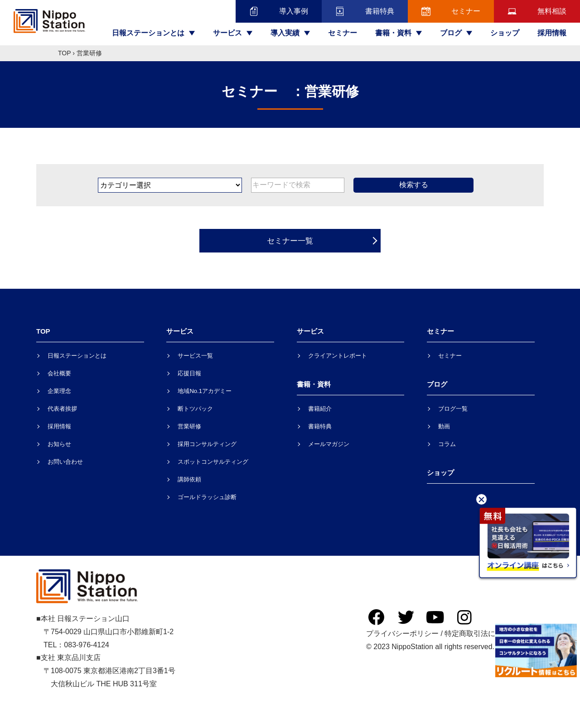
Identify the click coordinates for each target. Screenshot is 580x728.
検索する (414, 185)
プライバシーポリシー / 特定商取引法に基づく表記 (449, 648)
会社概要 (59, 388)
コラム (447, 459)
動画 (444, 441)
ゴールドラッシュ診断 (207, 512)
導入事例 (279, 11)
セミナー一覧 (290, 248)
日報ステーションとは (77, 371)
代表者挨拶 (62, 424)
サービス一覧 (195, 371)
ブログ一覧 (453, 424)
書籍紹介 (320, 424)
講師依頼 (189, 494)
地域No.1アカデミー (204, 406)
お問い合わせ (65, 477)
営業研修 (189, 441)
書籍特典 (365, 11)
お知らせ (59, 459)
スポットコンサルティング (213, 477)
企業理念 (59, 406)
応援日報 (189, 388)
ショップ (505, 33)
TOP (64, 53)
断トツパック (195, 424)
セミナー (451, 11)
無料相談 (537, 11)
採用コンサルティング (207, 459)
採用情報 (552, 33)
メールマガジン (329, 459)
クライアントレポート (338, 371)
